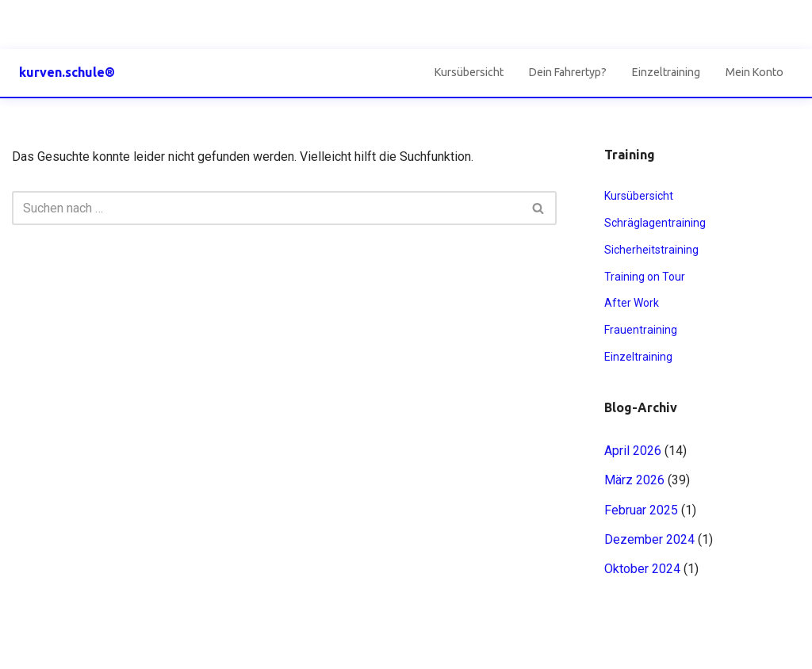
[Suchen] (266, 208)
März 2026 (634, 480)
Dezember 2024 (649, 539)
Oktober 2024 (642, 569)
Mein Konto (755, 72)
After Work (632, 303)
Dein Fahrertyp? (568, 72)
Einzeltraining (666, 72)
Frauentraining (641, 330)
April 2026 (633, 451)
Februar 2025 (641, 510)
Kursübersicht (469, 72)
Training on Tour (645, 277)
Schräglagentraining (655, 223)
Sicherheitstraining (651, 250)
